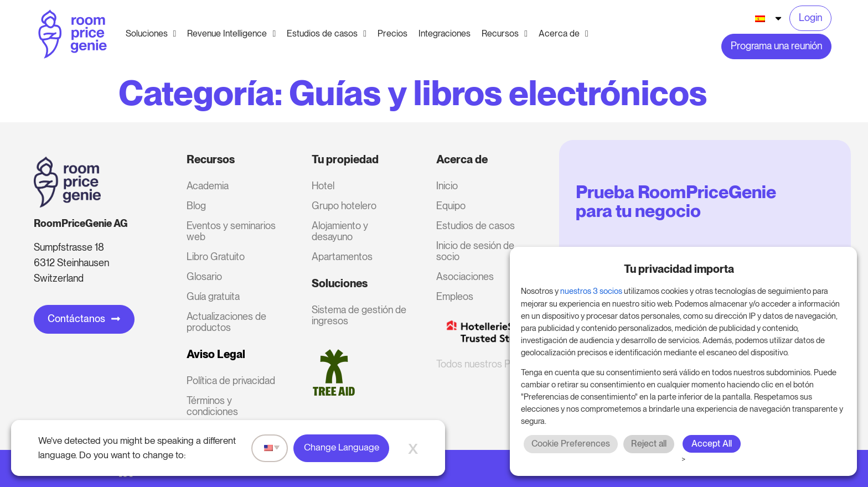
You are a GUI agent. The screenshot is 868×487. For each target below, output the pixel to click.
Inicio (447, 186)
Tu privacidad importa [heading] (679, 269)
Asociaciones (465, 276)
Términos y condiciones (212, 406)
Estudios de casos (476, 226)
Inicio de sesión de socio (475, 251)
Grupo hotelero (344, 206)
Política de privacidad (231, 380)
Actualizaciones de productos (226, 322)
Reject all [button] (649, 444)
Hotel (323, 186)
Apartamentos (342, 257)
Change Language (342, 447)
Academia (208, 186)
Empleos (455, 296)
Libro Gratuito (216, 257)
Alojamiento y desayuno (340, 231)
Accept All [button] (712, 444)
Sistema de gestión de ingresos (359, 315)
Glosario (204, 276)
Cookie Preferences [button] (571, 444)
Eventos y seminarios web (231, 231)
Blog (196, 206)
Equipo (451, 206)
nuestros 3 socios (591, 291)
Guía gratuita (213, 296)
